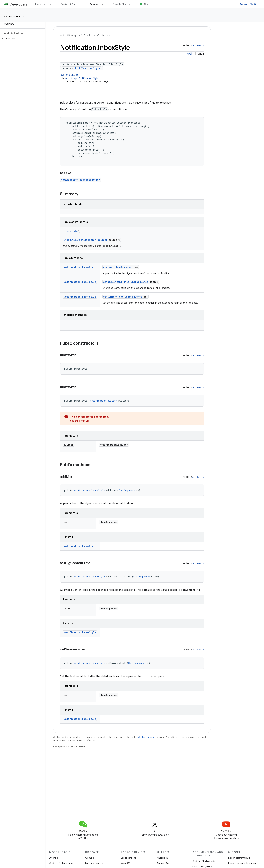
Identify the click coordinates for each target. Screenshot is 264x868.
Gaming (90, 858)
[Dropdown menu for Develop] (104, 4)
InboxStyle (71, 231)
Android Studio (249, 4)
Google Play (120, 4)
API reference (14, 17)
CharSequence (123, 267)
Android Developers (70, 35)
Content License (147, 737)
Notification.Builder (93, 240)
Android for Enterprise (61, 863)
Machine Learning (95, 863)
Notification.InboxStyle (80, 267)
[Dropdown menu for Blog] (153, 4)
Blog (146, 4)
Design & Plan (68, 4)
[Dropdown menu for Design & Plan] (81, 4)
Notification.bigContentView (81, 180)
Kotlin (190, 54)
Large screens (128, 858)
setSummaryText (113, 297)
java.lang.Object (69, 75)
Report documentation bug (243, 863)
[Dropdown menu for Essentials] (52, 4)
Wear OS (126, 863)
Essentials (41, 4)
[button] (22, 39)
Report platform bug (239, 858)
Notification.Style (87, 68)
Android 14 (163, 863)
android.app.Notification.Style (82, 78)
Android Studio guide (204, 861)
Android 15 (163, 858)
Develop (88, 35)
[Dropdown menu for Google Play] (131, 4)
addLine (108, 267)
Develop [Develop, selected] (94, 4)
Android (54, 858)
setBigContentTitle (116, 282)
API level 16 (198, 45)
